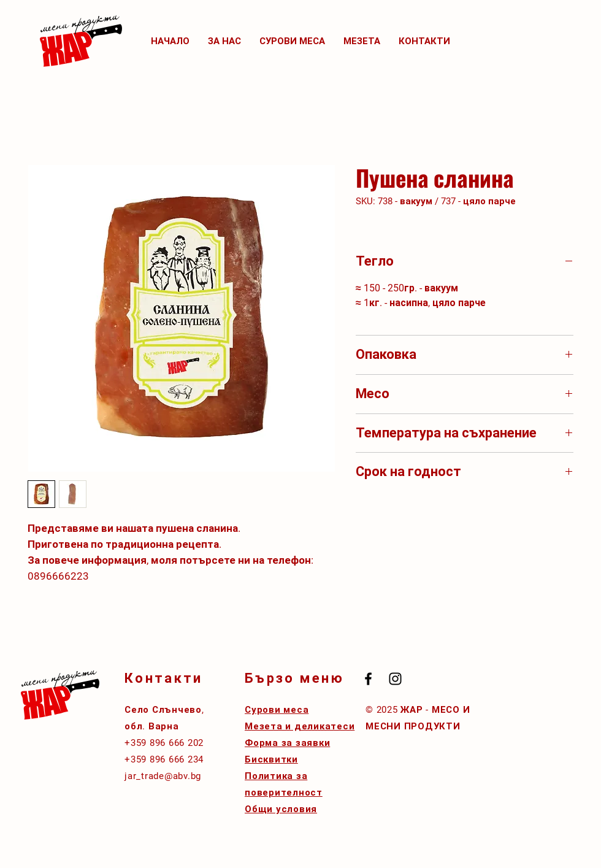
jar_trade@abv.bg (163, 776)
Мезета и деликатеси (300, 726)
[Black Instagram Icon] (395, 679)
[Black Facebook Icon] (368, 679)
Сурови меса (277, 710)
